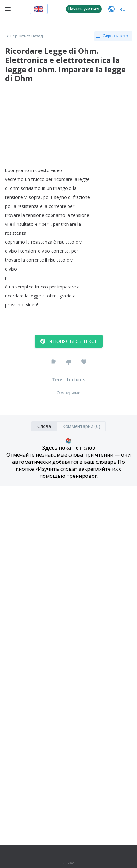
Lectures (76, 379)
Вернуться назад (24, 36)
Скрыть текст (113, 36)
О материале (68, 393)
